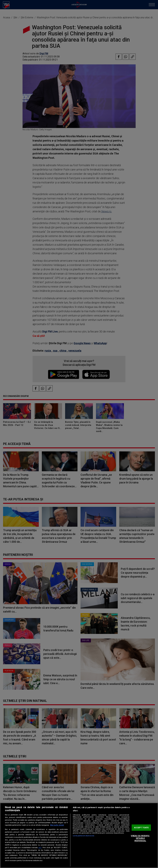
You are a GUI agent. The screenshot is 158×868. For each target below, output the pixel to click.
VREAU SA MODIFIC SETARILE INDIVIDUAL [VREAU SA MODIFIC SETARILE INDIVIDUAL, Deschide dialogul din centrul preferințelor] (140, 838)
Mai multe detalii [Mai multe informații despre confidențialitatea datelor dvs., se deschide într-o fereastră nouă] (57, 825)
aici (40, 848)
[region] (79, 835)
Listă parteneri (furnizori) (83, 836)
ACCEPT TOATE (141, 828)
